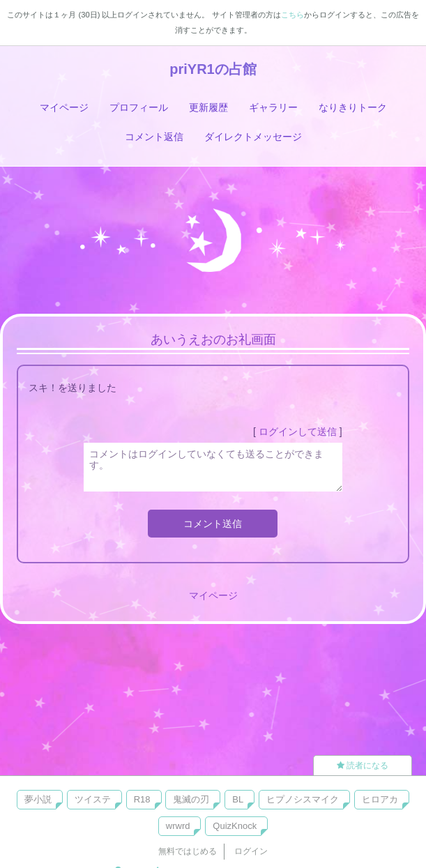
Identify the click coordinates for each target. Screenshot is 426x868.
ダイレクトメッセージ (253, 137)
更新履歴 (208, 107)
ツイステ (93, 799)
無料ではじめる (188, 851)
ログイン (251, 851)
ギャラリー (273, 107)
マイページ (64, 107)
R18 (142, 799)
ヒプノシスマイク (303, 799)
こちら (292, 15)
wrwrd (178, 826)
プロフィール (139, 107)
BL (238, 799)
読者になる (363, 766)
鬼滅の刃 (191, 799)
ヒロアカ (380, 799)
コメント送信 (213, 524)
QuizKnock (235, 826)
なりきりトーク (353, 107)
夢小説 (38, 799)
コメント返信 (154, 137)
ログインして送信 (298, 432)
